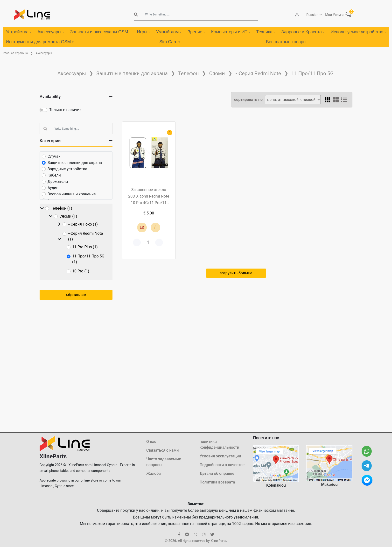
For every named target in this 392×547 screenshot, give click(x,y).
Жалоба (154, 473)
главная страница (16, 53)
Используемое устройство (358, 32)
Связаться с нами (162, 450)
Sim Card (170, 42)
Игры (143, 32)
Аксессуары (51, 32)
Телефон (188, 73)
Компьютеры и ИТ (231, 32)
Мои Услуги (334, 15)
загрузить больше (236, 273)
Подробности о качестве (222, 465)
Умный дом (169, 32)
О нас (151, 442)
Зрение (196, 32)
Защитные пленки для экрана (132, 73)
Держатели (58, 181)
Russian (312, 15)
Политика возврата (217, 482)
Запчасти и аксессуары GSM (100, 32)
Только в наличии (65, 110)
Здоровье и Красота (303, 32)
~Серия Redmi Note (258, 73)
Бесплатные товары (286, 42)
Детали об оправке (217, 473)
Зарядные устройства (67, 169)
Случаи (54, 156)
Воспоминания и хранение (72, 194)
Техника (266, 32)
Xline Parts (218, 541)
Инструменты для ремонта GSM (40, 42)
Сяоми (217, 73)
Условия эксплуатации (220, 456)
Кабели (54, 175)
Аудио (53, 188)
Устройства (19, 32)
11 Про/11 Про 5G (312, 73)
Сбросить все (76, 295)
